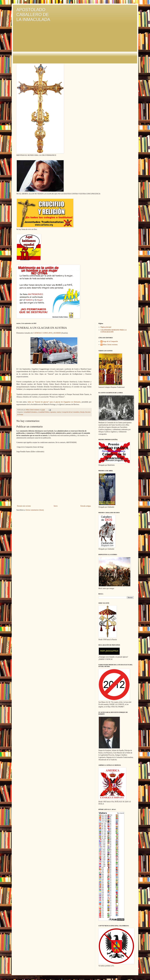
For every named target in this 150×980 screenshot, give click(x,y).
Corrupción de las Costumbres (70, 412)
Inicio (56, 506)
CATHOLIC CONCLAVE (43, 333)
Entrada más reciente (24, 506)
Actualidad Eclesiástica (30, 412)
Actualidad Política (44, 412)
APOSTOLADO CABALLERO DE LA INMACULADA (33, 15)
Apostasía (53, 412)
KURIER (57, 333)
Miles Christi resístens (110, 345)
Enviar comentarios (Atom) (35, 510)
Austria (59, 412)
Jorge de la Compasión (110, 341)
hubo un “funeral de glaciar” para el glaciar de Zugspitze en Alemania (54, 402)
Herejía (82, 412)
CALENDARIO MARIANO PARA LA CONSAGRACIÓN (114, 331)
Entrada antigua (86, 506)
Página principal (106, 327)
